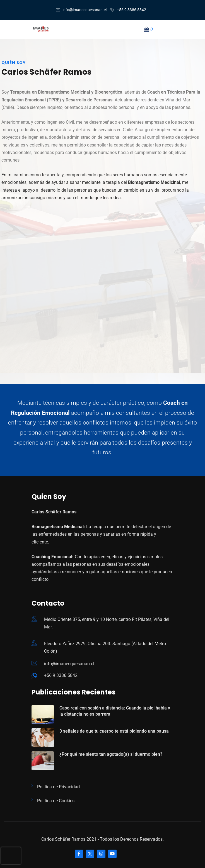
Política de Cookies (56, 801)
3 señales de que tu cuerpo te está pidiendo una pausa (114, 731)
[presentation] (11, 856)
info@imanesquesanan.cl (85, 10)
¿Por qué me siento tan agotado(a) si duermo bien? (111, 754)
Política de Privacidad (58, 787)
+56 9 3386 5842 (132, 10)
